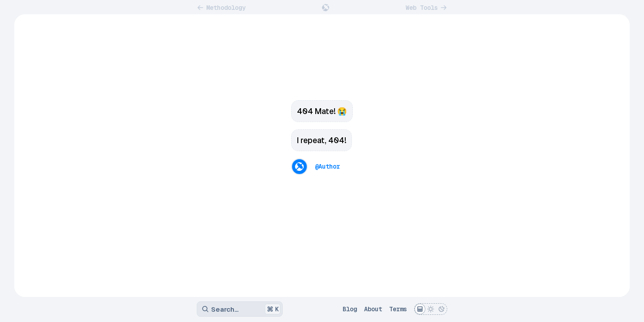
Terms (398, 309)
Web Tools (426, 8)
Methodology (221, 8)
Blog (350, 309)
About (373, 309)
